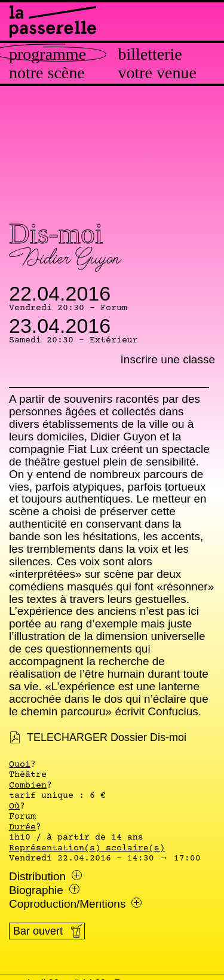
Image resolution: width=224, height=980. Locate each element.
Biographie (44, 890)
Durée (22, 828)
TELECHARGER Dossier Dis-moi (107, 737)
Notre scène (47, 73)
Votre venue (157, 73)
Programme (47, 54)
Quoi (20, 765)
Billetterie (150, 54)
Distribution (45, 877)
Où (14, 807)
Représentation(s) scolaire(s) (87, 849)
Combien (28, 786)
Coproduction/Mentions (75, 904)
